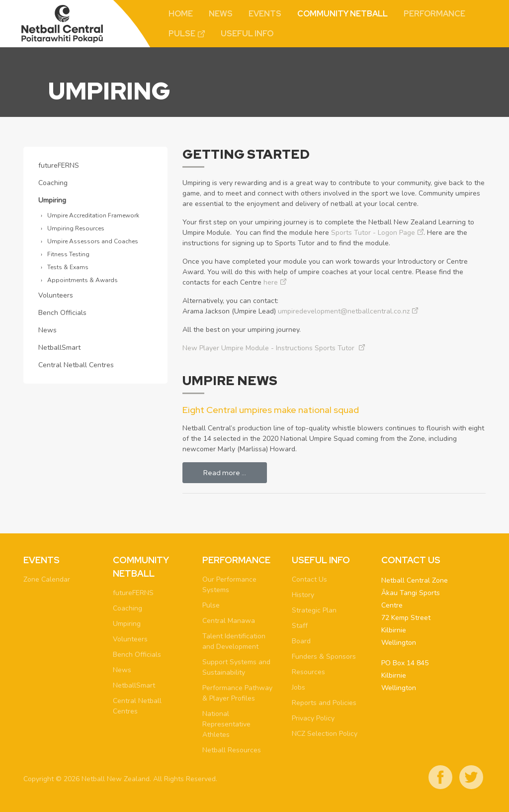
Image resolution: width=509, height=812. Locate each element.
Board (301, 641)
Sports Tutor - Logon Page (373, 233)
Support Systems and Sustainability (236, 667)
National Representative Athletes (226, 724)
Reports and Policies (324, 703)
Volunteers (56, 295)
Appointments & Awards (83, 280)
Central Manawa (229, 621)
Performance (434, 14)
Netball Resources (232, 750)
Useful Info (247, 34)
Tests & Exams (68, 267)
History (303, 595)
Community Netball (342, 14)
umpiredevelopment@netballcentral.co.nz (344, 311)
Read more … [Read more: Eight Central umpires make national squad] (225, 473)
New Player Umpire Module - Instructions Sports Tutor (269, 348)
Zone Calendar (47, 579)
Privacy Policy (313, 718)
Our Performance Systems (229, 585)
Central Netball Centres (76, 365)
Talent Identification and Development (234, 641)
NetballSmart (59, 348)
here (271, 282)
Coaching (53, 183)
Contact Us (309, 579)
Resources (308, 672)
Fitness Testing (68, 254)
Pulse (182, 34)
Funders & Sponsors (324, 657)
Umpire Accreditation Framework (93, 215)
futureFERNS (59, 165)
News (221, 14)
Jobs (298, 687)
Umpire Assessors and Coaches (93, 241)
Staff (300, 626)
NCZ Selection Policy (325, 734)
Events (265, 14)
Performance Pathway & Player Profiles (237, 693)
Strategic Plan (314, 610)
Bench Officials (62, 313)
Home (181, 14)
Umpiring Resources (76, 228)
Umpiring (52, 200)
